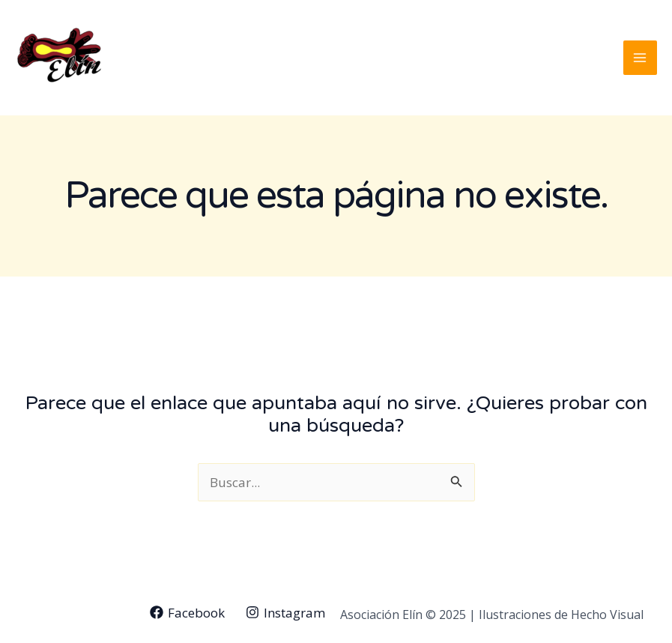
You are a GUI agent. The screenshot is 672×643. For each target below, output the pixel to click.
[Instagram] (285, 612)
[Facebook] (187, 612)
